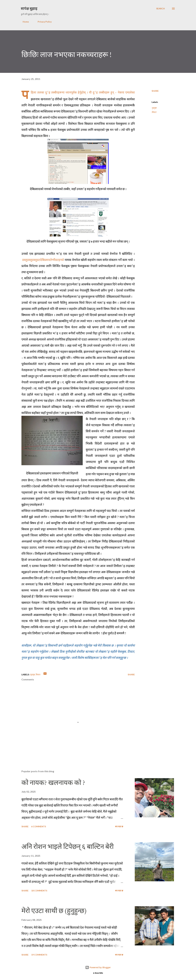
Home (24, 22)
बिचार (154, 112)
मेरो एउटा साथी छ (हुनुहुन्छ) (54, 911)
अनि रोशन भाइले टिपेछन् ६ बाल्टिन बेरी (68, 846)
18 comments (39, 891)
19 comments (39, 955)
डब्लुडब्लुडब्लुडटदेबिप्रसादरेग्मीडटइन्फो (43, 260)
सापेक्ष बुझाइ (29, 8)
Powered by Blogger (98, 967)
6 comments (39, 826)
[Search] (160, 9)
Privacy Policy (43, 22)
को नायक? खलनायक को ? (53, 783)
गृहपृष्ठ (154, 108)
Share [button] (155, 91)
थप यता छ (119, 826)
